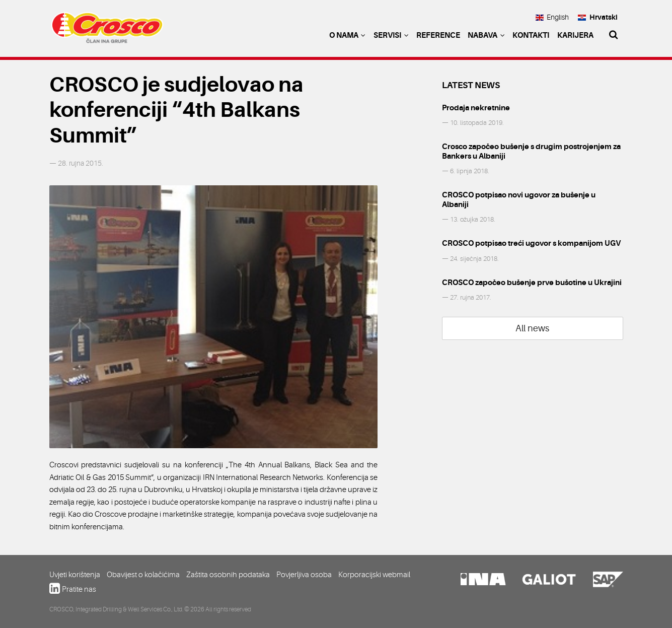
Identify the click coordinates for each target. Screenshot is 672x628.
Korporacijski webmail (374, 575)
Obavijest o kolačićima (143, 575)
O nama (348, 35)
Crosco (107, 30)
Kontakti (531, 35)
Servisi (391, 35)
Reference (438, 35)
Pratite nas (79, 589)
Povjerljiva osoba (304, 575)
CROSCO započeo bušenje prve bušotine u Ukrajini (532, 283)
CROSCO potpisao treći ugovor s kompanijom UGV (531, 243)
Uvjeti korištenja (75, 575)
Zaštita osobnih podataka (228, 575)
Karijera (575, 35)
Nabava (486, 35)
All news (532, 328)
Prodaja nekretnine (476, 108)
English (552, 17)
